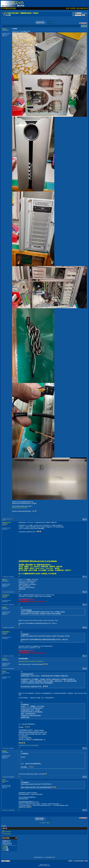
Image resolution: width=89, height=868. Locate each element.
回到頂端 (86, 861)
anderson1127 (7, 522)
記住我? (85, 13)
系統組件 (36, 13)
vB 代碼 (4, 847)
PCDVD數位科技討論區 (9, 8)
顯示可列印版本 (8, 832)
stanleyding (6, 595)
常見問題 (73, 8)
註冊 (67, 8)
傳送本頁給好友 (8, 834)
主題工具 (84, 26)
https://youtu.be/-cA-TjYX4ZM (20, 508)
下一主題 (47, 823)
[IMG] (3, 849)
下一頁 (51, 22)
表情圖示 (4, 848)
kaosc (4, 780)
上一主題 (42, 823)
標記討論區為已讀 (82, 8)
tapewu (4, 29)
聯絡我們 (70, 861)
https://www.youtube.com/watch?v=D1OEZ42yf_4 (31, 661)
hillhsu (4, 671)
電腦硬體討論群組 (26, 13)
